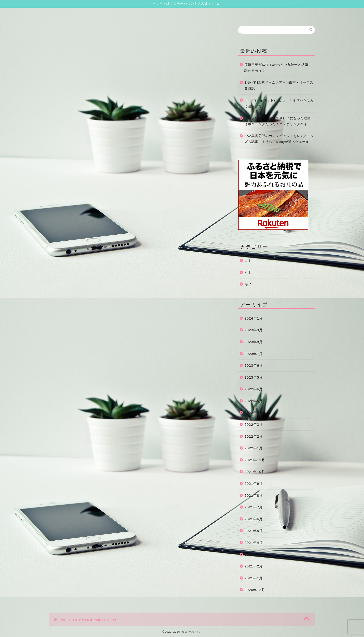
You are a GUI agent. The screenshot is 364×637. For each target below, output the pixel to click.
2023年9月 (254, 330)
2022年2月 (254, 436)
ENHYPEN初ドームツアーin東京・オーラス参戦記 (279, 86)
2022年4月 (254, 413)
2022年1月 (254, 448)
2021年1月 (254, 578)
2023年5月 (254, 377)
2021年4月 (254, 543)
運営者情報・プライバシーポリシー (246, 15)
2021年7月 (254, 507)
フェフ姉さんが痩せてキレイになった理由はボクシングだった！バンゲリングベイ (278, 121)
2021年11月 (255, 460)
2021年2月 (254, 566)
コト (248, 261)
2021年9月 (254, 484)
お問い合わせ (134, 13)
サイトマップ (190, 13)
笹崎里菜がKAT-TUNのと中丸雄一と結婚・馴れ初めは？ (278, 68)
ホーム (77, 13)
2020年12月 (255, 590)
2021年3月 (254, 554)
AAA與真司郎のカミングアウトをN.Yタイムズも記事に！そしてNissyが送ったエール (279, 139)
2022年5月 (254, 401)
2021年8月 (254, 495)
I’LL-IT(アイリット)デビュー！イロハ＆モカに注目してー (279, 103)
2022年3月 (254, 424)
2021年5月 (254, 531)
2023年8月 (254, 342)
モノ (248, 284)
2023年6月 (254, 365)
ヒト (248, 273)
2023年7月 (254, 354)
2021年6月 (254, 519)
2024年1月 (254, 318)
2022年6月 (254, 389)
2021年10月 (255, 472)
